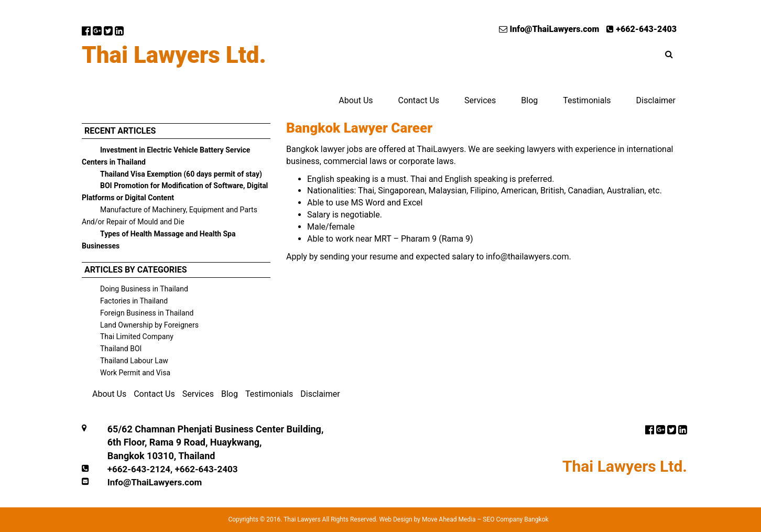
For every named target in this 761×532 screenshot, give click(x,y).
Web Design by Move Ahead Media (427, 519)
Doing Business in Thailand (144, 289)
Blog (529, 100)
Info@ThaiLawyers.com (549, 29)
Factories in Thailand (134, 301)
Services (480, 100)
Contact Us (418, 100)
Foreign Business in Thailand (147, 313)
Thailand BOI (121, 349)
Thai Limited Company (137, 336)
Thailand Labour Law (134, 361)
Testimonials (587, 100)
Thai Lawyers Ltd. (174, 55)
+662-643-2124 (139, 469)
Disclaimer (656, 100)
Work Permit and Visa (135, 373)
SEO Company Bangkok (515, 519)
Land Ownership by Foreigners (149, 325)
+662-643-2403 (642, 29)
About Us (356, 100)
